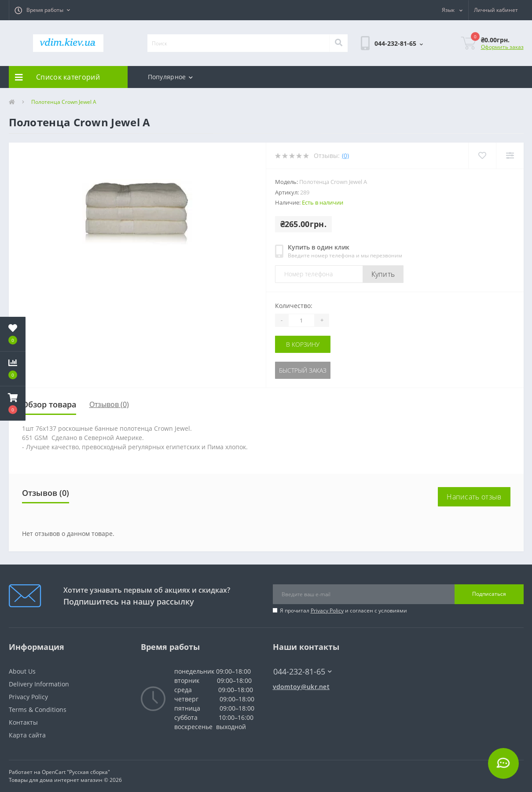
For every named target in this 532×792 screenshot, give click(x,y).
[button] (42, 10)
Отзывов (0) (109, 404)
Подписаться (489, 594)
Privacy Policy (327, 610)
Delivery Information (39, 684)
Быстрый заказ (303, 370)
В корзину (303, 344)
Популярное (170, 77)
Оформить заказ (502, 47)
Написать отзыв (474, 497)
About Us (22, 671)
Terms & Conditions (38, 709)
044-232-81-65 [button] (303, 672)
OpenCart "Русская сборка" (76, 772)
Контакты (23, 722)
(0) (345, 156)
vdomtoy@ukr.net (301, 687)
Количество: (294, 306)
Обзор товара (49, 404)
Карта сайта (27, 735)
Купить (383, 274)
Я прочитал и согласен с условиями (343, 610)
